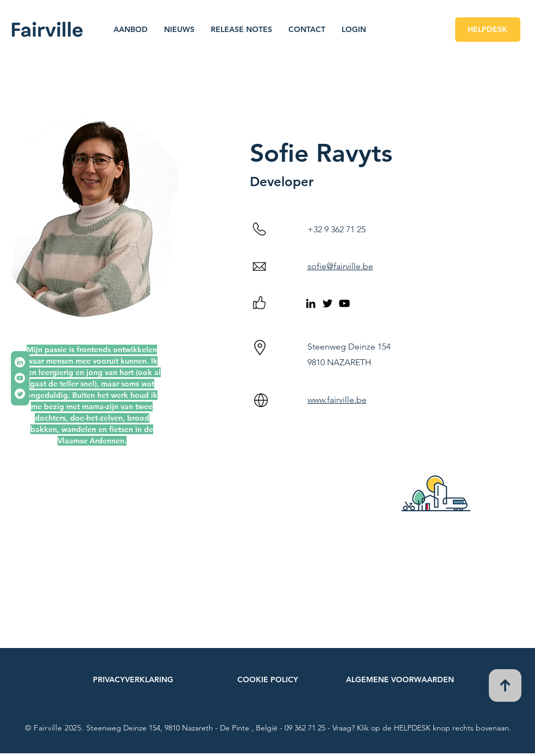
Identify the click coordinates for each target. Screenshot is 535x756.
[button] (131, 29)
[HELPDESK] (488, 30)
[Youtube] (20, 378)
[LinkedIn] (20, 362)
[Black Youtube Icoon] (344, 303)
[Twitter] (328, 303)
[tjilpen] (20, 394)
